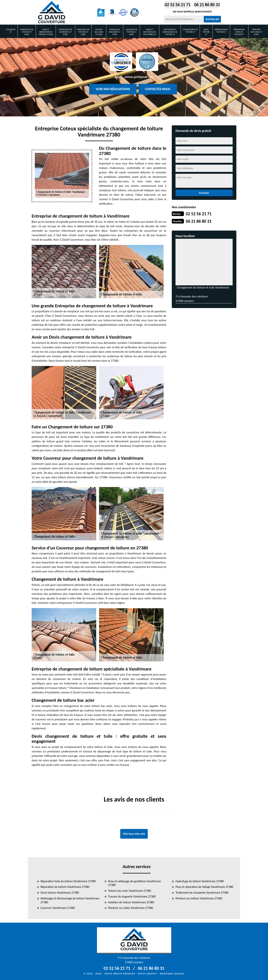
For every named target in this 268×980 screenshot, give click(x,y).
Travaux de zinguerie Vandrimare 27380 (132, 896)
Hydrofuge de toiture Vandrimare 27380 (200, 881)
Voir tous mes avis (134, 834)
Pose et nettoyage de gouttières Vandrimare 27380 (135, 883)
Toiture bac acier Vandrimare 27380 (130, 891)
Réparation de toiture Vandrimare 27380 (65, 887)
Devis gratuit (148, 974)
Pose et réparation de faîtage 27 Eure (46, 32)
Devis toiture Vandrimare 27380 (60, 893)
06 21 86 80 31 (208, 5)
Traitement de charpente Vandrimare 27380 (202, 893)
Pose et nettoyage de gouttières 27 (149, 32)
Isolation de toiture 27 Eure (131, 32)
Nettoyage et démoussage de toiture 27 (170, 32)
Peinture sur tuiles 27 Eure (256, 32)
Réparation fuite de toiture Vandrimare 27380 (68, 881)
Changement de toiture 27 (190, 31)
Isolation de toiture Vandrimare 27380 (131, 902)
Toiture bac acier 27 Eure (99, 32)
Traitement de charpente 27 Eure (65, 32)
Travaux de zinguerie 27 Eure (115, 32)
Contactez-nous (158, 89)
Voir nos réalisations (113, 89)
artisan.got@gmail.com (139, 77)
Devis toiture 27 (206, 32)
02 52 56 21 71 (175, 5)
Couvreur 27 (11, 31)
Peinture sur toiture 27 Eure (83, 32)
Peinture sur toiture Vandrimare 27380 (199, 898)
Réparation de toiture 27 (221, 31)
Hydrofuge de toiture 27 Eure (27, 32)
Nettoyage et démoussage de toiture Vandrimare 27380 (70, 900)
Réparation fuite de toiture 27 (239, 32)
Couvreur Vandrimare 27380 (58, 908)
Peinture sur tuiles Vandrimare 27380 (131, 908)
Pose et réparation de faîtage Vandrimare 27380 (204, 887)
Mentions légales (172, 974)
